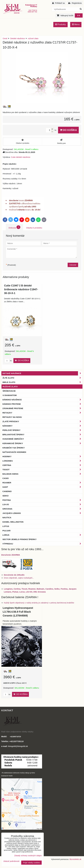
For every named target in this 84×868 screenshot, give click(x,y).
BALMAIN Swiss (43, 474)
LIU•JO (43, 504)
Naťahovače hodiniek (14, 452)
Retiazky (43, 413)
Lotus (6, 526)
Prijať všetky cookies (31, 863)
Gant (43, 487)
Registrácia (75, 3)
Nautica (7, 518)
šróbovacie (9, 391)
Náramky (43, 426)
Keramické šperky (43, 443)
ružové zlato (10, 387)
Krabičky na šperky (14, 448)
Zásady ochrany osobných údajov (28, 856)
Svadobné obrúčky (43, 439)
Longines (43, 461)
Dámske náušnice (43, 400)
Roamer (43, 483)
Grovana (43, 509)
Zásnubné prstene (43, 408)
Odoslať (73, 265)
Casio (6, 478)
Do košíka (68, 130)
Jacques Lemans (43, 513)
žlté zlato (43, 378)
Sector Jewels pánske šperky (19, 539)
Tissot (43, 470)
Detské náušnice (43, 373)
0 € (79, 15)
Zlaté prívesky (43, 421)
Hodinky (43, 456)
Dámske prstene (43, 404)
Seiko (5, 496)
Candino (7, 491)
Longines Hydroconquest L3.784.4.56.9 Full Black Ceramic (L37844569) (18, 612)
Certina (43, 465)
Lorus (43, 535)
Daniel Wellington (13, 522)
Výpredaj (43, 544)
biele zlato (43, 382)
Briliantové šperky (43, 435)
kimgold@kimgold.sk (18, 746)
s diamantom (10, 395)
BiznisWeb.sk (75, 859)
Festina (43, 500)
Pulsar (6, 531)
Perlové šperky (43, 430)
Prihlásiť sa (58, 3)
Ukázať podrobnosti (11, 861)
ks (8, 361)
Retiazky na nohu (12, 417)
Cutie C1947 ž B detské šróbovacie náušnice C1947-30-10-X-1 (21, 289)
